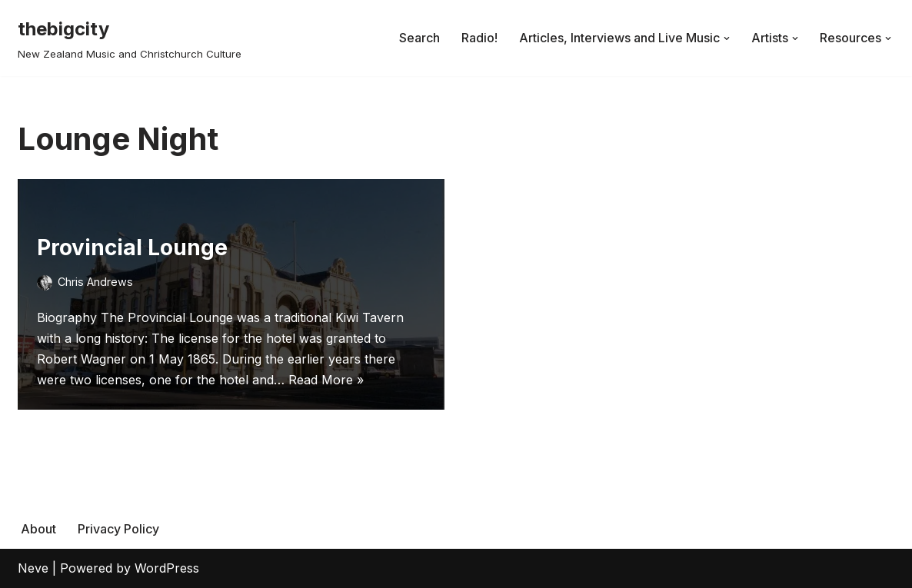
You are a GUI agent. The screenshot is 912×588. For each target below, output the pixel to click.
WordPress (167, 568)
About (38, 529)
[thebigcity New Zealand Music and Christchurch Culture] (130, 38)
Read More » (326, 380)
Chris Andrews (95, 282)
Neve (33, 568)
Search (419, 38)
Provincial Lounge (132, 247)
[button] (727, 38)
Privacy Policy (118, 529)
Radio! (479, 38)
